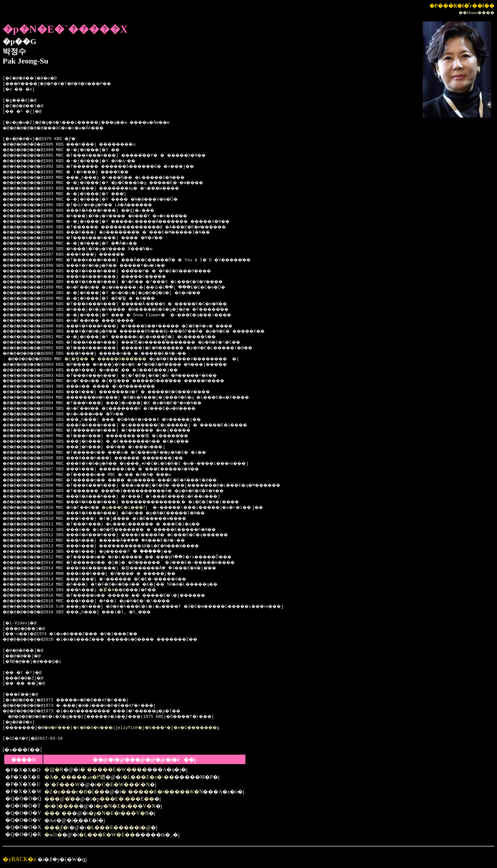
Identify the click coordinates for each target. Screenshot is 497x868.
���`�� (58, 813)
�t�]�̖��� (62, 806)
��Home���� (476, 13)
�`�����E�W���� (114, 769)
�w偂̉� (53, 835)
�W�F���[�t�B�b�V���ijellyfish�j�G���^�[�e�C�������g (150, 728)
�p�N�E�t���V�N (125, 806)
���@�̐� (60, 799)
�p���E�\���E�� (123, 799)
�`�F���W (62, 784)
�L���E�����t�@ (119, 827)
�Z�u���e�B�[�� (74, 792)
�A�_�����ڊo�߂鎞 (75, 777)
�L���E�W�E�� (107, 835)
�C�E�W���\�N (123, 784)
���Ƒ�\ (57, 827)
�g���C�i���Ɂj (138, 508)
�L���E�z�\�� (148, 777)
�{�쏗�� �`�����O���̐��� (117, 359)
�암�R (54, 769)
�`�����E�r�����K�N (162, 792)
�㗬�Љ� (120, 590)
